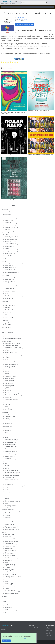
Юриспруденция (8, 408)
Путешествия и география (11, 446)
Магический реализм (10, 460)
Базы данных (8, 335)
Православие (8, 500)
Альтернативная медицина (11, 365)
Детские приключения (10, 269)
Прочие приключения (10, 444)
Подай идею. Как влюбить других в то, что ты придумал (13, 155)
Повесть (7, 463)
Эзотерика (7, 507)
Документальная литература (8, 286)
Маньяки (7, 248)
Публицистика (8, 299)
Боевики (7, 234)
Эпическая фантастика (10, 590)
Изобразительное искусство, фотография (14, 486)
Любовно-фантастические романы (13, 347)
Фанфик (7, 493)
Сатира (6, 609)
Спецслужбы (8, 212)
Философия (7, 404)
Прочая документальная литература (13, 297)
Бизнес (6, 415)
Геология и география (10, 377)
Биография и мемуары (10, 417)
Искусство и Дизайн (9, 292)
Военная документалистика (11, 290)
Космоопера (8, 561)
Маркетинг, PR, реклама (10, 224)
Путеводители (8, 514)
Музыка (6, 490)
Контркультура (8, 458)
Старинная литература (7, 522)
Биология (7, 368)
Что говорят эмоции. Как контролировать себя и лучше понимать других (13, 113)
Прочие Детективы (9, 254)
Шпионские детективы (10, 259)
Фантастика (7, 585)
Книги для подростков (10, 281)
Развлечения (8, 311)
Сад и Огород (8, 312)
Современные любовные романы (12, 356)
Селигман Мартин (23, 19)
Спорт (6, 314)
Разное (6, 330)
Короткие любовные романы (11, 345)
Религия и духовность (7, 496)
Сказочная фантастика (10, 574)
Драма (6, 323)
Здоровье (7, 418)
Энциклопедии (8, 519)
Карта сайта (49, 627)
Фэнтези (7, 588)
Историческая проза (9, 455)
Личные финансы (9, 221)
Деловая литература (7, 215)
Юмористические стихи (10, 613)
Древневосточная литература (11, 526)
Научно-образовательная (8, 362)
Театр (6, 491)
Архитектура (8, 536)
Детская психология (9, 380)
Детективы (7, 238)
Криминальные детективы (11, 245)
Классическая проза (9, 457)
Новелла (7, 462)
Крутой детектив (9, 247)
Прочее (4, 482)
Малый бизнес (8, 222)
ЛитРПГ (6, 562)
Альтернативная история (10, 542)
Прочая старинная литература (12, 529)
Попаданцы (7, 571)
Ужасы (6, 582)
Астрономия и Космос (10, 366)
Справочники (8, 517)
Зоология (7, 382)
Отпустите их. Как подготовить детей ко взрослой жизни (41, 155)
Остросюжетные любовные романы (13, 349)
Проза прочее (8, 465)
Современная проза (9, 477)
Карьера (7, 422)
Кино (6, 488)
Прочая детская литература (11, 273)
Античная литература (10, 524)
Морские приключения (10, 441)
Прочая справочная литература (12, 512)
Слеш (6, 354)
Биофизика (7, 370)
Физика (6, 403)
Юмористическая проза (10, 611)
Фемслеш (7, 358)
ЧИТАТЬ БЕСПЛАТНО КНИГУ (25, 25)
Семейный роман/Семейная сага (12, 472)
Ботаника (7, 373)
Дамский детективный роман (11, 236)
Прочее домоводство (10, 309)
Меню (4, 7)
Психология (21, 17)
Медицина (7, 387)
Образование (5, 412)
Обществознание (9, 389)
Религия (7, 503)
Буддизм (7, 498)
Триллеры (7, 257)
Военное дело (5, 209)
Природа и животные (10, 443)
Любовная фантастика (10, 564)
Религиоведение (9, 398)
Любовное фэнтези (9, 566)
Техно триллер (8, 255)
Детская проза (8, 266)
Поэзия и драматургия (7, 426)
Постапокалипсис (9, 573)
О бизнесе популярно (10, 226)
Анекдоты (7, 604)
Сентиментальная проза (10, 474)
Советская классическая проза (12, 476)
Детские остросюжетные (10, 267)
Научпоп (7, 295)
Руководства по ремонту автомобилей (50, 634)
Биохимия (7, 371)
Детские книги (5, 275)
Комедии (7, 606)
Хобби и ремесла (9, 316)
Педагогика (7, 391)
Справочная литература (7, 510)
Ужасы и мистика (9, 583)
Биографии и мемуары (10, 288)
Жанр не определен (6, 327)
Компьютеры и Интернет (8, 333)
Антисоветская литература (11, 451)
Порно (6, 351)
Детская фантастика (9, 278)
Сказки (6, 283)
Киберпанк (7, 557)
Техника (4, 532)
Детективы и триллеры (7, 232)
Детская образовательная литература (13, 264)
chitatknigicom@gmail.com (36, 627)
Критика (7, 293)
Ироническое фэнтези (10, 554)
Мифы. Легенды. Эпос (10, 528)
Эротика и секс (8, 318)
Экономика (7, 229)
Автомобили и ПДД (9, 535)
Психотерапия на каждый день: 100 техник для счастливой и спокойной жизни (39, 111)
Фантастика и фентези (7, 539)
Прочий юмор (8, 608)
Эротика (7, 359)
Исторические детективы (11, 241)
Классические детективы (10, 243)
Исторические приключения (11, 439)
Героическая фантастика (10, 545)
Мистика (7, 568)
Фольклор (4, 596)
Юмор (3, 602)
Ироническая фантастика (10, 552)
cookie (13, 635)
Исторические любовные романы (12, 344)
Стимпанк (7, 578)
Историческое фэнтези (10, 555)
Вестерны (7, 437)
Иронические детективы (10, 240)
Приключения (5, 435)
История (7, 420)
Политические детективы (11, 250)
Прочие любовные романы (11, 352)
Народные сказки (9, 599)
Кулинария (7, 307)
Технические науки (9, 401)
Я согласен (7, 641)
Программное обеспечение (11, 337)
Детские (4, 261)
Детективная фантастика (10, 550)
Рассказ (6, 467)
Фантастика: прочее (9, 587)
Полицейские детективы (10, 252)
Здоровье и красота (9, 306)
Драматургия (5, 320)
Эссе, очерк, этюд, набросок (11, 479)
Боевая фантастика (9, 543)
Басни (6, 429)
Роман (6, 469)
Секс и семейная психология (11, 399)
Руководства (8, 516)
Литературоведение (9, 385)
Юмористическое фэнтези (11, 594)
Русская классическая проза (11, 470)
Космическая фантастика (10, 559)
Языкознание (8, 410)
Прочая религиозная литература (12, 502)
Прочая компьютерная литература (13, 339)
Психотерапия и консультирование (13, 396)
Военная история (9, 375)
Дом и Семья (5, 301)
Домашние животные (10, 304)
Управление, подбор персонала (12, 227)
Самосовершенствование (11, 505)
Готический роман (9, 548)
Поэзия (6, 432)
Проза (3, 449)
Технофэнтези (8, 580)
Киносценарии (8, 325)
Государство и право (9, 378)
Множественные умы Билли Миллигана (9, 200)
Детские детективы (9, 280)
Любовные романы (6, 341)
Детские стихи (8, 271)
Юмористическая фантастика (11, 592)
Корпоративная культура (10, 219)
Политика (7, 392)
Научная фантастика (9, 569)
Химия (6, 406)
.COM (9, 2)
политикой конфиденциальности (25, 638)
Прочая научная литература (11, 394)
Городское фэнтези (9, 547)
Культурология (8, 384)
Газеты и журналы (9, 484)
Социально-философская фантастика (13, 576)
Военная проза (8, 453)
